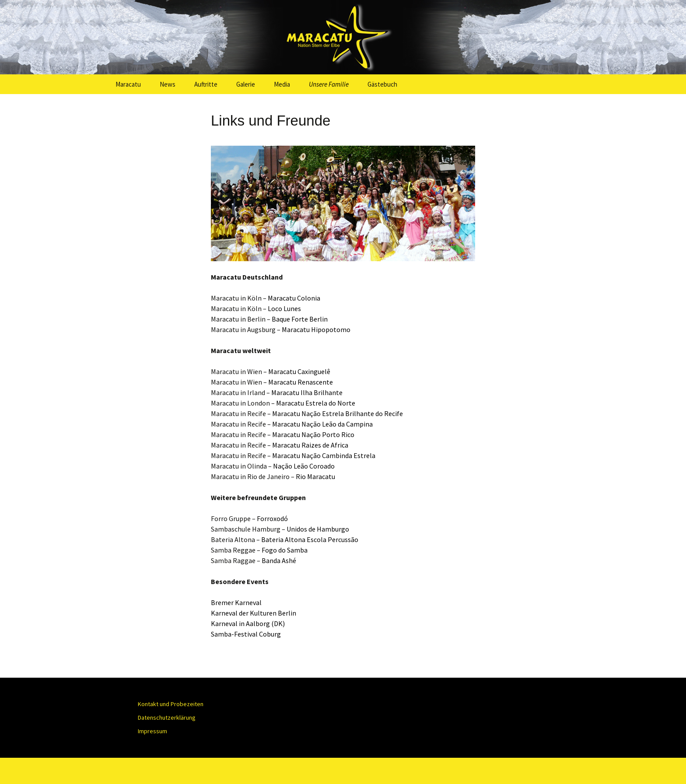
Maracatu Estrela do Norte (316, 403)
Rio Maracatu (315, 476)
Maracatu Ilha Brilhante (307, 392)
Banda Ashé (279, 560)
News (168, 84)
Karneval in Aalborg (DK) (248, 623)
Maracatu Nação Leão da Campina (322, 424)
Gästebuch (382, 84)
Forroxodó (272, 518)
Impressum (152, 731)
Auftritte (206, 84)
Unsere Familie (329, 84)
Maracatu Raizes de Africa (310, 445)
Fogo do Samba (285, 550)
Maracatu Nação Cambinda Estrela (324, 455)
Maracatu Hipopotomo (316, 329)
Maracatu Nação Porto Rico (313, 434)
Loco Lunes (284, 308)
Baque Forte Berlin (300, 319)
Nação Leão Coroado (304, 466)
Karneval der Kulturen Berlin (254, 613)
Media (282, 84)
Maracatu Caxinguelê (299, 371)
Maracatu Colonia (294, 298)
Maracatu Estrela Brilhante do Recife (338, 413)
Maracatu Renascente (301, 382)
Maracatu (128, 84)
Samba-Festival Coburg (246, 634)
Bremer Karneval (236, 602)
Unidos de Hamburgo (318, 529)
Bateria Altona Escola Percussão (310, 539)
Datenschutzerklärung (167, 717)
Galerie (246, 84)
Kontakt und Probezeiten (171, 704)
